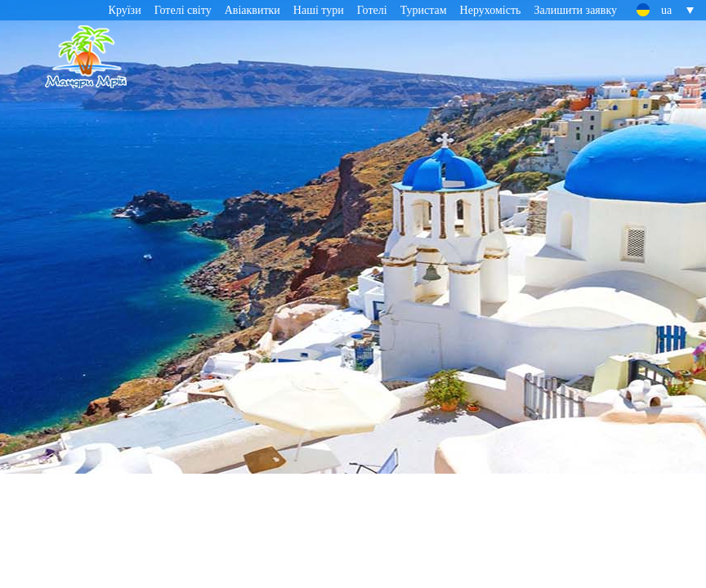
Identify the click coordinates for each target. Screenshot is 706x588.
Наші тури (319, 10)
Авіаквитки (252, 10)
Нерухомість (491, 10)
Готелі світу (183, 10)
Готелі (372, 10)
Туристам (424, 10)
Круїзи (125, 10)
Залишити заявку (575, 10)
